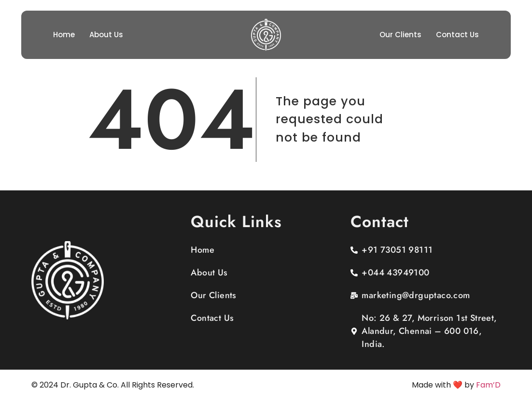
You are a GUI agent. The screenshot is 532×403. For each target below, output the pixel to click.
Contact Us (457, 35)
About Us (106, 35)
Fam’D (488, 385)
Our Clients (400, 35)
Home (64, 35)
